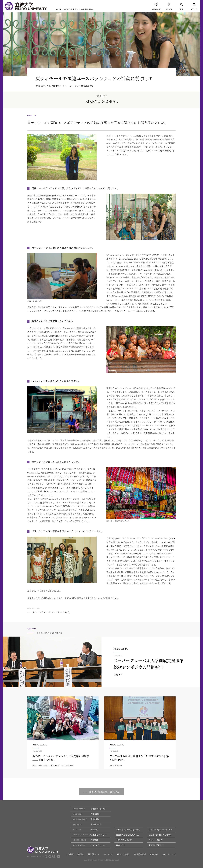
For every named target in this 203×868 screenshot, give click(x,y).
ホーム (59, 9)
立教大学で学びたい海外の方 (161, 829)
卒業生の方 (121, 845)
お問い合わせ (108, 854)
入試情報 (84, 840)
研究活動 (84, 830)
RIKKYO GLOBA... (87, 9)
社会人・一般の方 (156, 840)
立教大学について (88, 809)
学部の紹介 (85, 819)
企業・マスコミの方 (124, 840)
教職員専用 (154, 854)
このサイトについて (169, 854)
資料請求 (80, 854)
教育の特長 (85, 814)
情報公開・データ (93, 854)
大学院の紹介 (86, 824)
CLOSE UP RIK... (71, 9)
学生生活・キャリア (89, 835)
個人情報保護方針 (140, 854)
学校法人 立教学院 (123, 854)
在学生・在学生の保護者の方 (160, 835)
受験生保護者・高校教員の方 (128, 835)
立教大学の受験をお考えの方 (128, 829)
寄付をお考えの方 (156, 845)
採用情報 (70, 854)
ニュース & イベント (89, 845)
